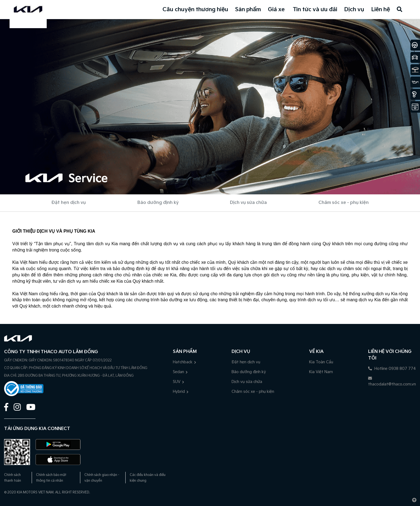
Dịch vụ (354, 10)
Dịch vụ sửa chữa (248, 203)
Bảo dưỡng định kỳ (158, 203)
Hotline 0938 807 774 (392, 369)
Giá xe (276, 10)
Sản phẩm (248, 10)
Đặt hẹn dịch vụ (69, 203)
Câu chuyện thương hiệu (195, 10)
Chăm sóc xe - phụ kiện (344, 203)
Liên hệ (381, 10)
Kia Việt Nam (321, 372)
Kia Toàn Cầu (321, 362)
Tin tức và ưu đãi (315, 10)
